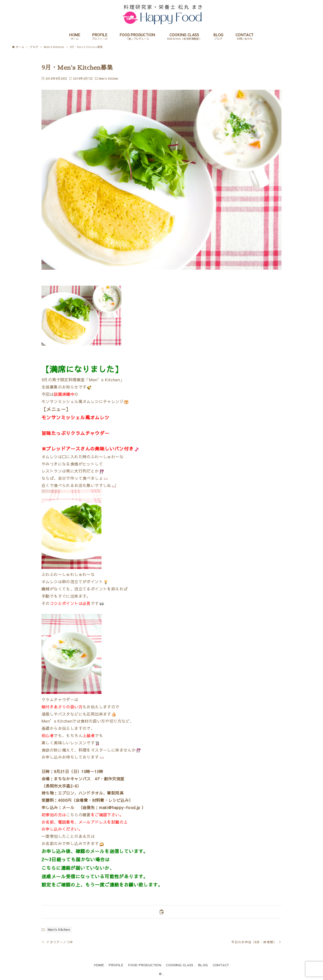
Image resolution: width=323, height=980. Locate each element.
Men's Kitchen (108, 78)
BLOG (203, 965)
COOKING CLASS (180, 965)
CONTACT (221, 965)
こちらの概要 (78, 815)
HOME (99, 965)
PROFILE (116, 965)
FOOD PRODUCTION (145, 965)
